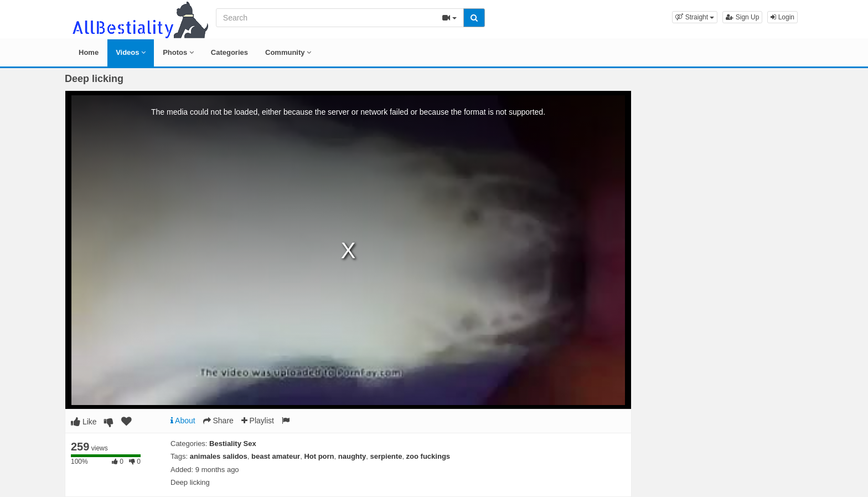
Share (218, 421)
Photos (178, 52)
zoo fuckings (428, 456)
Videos (131, 52)
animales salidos (219, 456)
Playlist (258, 421)
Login (782, 17)
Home (89, 52)
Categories (229, 52)
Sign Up (742, 17)
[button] (695, 17)
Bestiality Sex (233, 444)
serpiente (386, 456)
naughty (352, 456)
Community (288, 52)
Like (84, 422)
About (183, 421)
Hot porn (319, 456)
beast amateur (276, 456)
